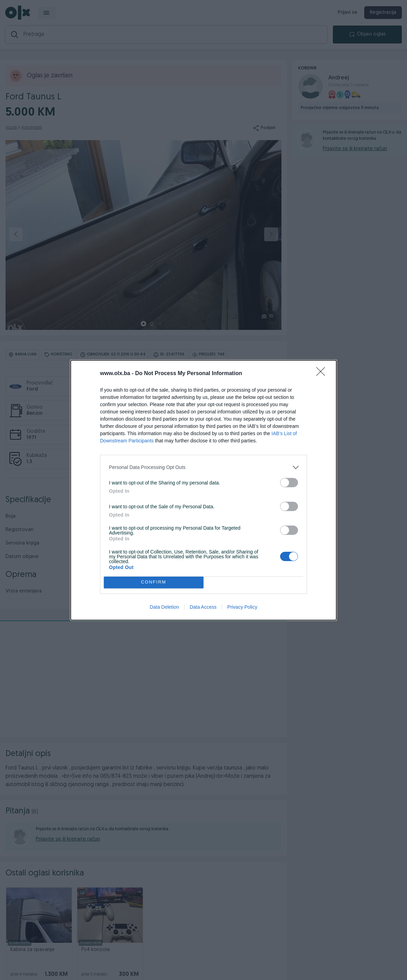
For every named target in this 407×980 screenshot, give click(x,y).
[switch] (289, 483)
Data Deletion (164, 607)
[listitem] (203, 467)
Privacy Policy (242, 607)
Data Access (203, 607)
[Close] (323, 374)
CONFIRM (154, 582)
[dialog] (203, 490)
